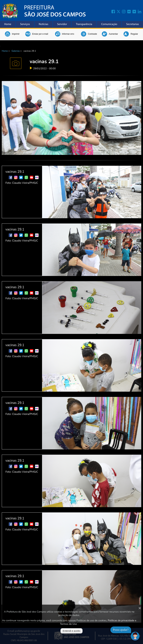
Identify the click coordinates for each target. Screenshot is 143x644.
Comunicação (109, 24)
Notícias (43, 24)
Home (8, 24)
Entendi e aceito (71, 631)
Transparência (84, 24)
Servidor (62, 24)
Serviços (25, 24)
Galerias (16, 51)
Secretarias (132, 24)
